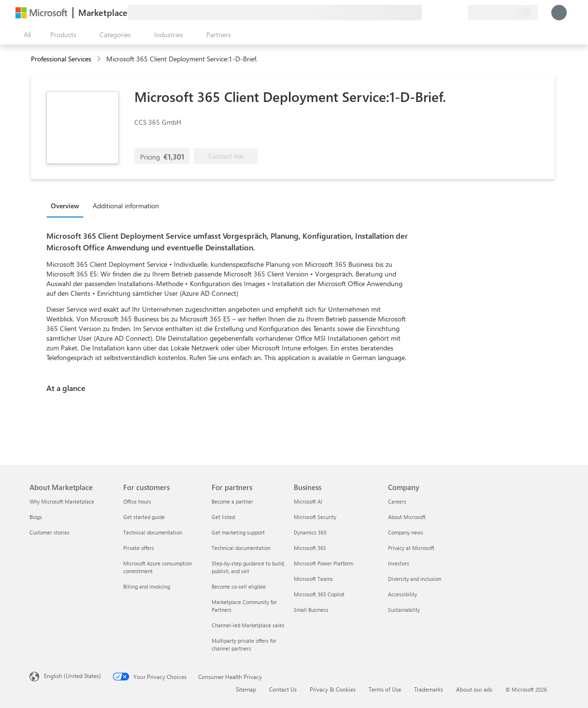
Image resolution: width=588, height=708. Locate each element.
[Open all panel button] (25, 35)
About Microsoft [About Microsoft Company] (407, 517)
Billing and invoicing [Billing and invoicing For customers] (147, 586)
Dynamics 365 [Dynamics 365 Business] (310, 532)
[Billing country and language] (503, 13)
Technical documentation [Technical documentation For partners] (241, 548)
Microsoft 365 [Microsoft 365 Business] (310, 548)
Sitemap (246, 689)
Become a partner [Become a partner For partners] (232, 501)
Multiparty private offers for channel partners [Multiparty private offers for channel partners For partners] (244, 644)
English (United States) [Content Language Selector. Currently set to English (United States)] (72, 676)
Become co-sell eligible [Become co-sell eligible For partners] (239, 586)
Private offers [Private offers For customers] (139, 548)
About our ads (474, 689)
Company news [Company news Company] (406, 532)
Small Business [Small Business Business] (311, 610)
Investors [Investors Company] (399, 563)
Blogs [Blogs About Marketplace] (36, 517)
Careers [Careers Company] (397, 501)
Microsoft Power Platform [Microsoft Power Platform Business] (323, 563)
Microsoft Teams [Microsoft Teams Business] (313, 579)
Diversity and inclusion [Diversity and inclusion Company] (415, 579)
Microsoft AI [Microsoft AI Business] (308, 501)
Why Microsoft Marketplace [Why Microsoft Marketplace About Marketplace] (62, 501)
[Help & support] (437, 13)
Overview (65, 206)
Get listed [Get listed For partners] (223, 517)
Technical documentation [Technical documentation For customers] (153, 532)
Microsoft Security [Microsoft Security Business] (315, 517)
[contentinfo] (100, 59)
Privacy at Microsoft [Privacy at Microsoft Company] (411, 548)
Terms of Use (385, 689)
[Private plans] (460, 13)
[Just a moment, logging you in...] (559, 13)
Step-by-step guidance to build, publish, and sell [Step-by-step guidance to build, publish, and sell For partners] (248, 567)
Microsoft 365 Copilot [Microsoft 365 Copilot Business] (319, 594)
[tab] (67, 205)
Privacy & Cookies (333, 689)
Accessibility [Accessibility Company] (402, 594)
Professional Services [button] (61, 59)
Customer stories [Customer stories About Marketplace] (50, 532)
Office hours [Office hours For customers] (137, 501)
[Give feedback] (426, 13)
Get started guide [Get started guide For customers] (144, 517)
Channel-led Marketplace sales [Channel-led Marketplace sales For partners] (248, 625)
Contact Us (283, 689)
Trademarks (429, 689)
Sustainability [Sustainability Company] (404, 610)
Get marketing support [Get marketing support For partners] (238, 532)
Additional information (126, 206)
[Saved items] (449, 13)
